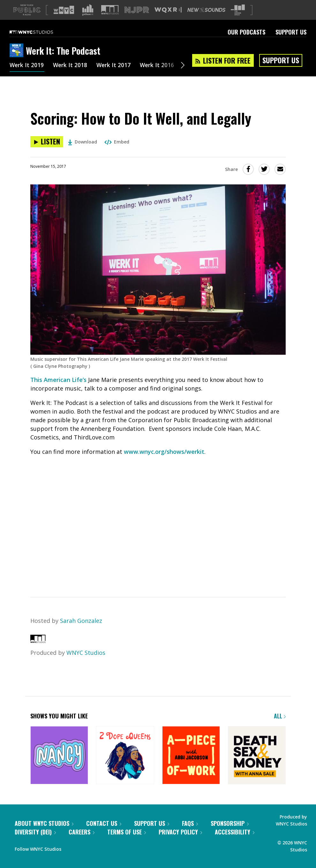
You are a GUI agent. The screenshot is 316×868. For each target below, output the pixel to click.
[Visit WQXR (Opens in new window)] (168, 10)
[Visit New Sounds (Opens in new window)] (206, 10)
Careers (82, 832)
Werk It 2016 (159, 66)
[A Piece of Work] (191, 756)
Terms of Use (127, 832)
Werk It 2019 (27, 66)
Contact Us (104, 823)
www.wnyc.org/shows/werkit (164, 452)
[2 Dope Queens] (125, 756)
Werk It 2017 (115, 66)
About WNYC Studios (44, 823)
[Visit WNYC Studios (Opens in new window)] (110, 10)
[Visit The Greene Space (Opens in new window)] (238, 10)
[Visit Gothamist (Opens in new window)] (88, 10)
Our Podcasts (246, 32)
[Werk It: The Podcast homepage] (18, 51)
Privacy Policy (180, 832)
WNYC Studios (86, 653)
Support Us (291, 32)
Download (83, 142)
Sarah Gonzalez (81, 621)
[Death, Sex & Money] (257, 756)
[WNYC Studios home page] (39, 32)
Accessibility (235, 832)
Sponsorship (230, 823)
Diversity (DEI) (35, 832)
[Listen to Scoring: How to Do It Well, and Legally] (47, 142)
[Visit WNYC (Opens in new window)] (64, 10)
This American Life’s (58, 380)
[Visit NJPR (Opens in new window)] (137, 10)
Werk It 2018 (71, 66)
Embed (117, 142)
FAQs (190, 823)
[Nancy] (59, 756)
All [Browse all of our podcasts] (280, 716)
